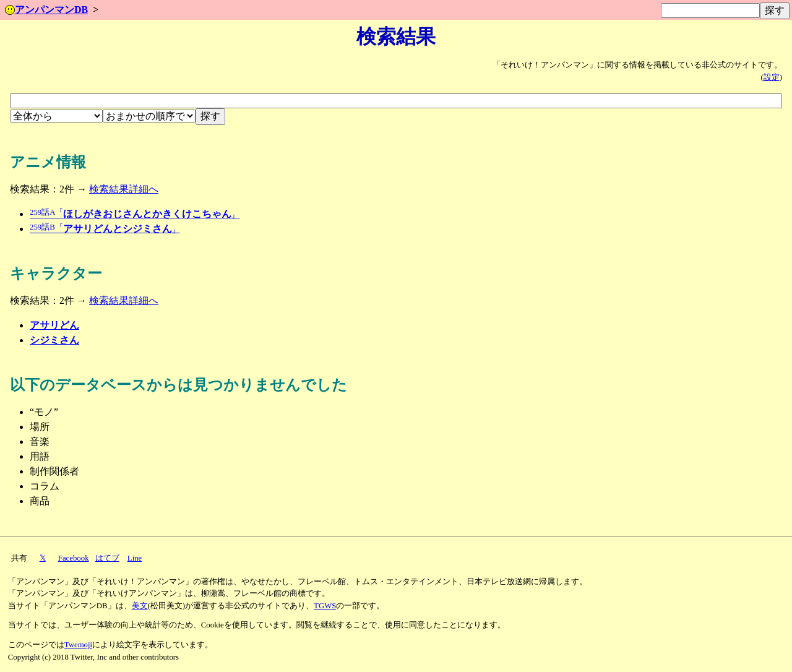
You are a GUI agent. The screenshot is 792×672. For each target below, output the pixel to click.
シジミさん (54, 340)
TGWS (325, 606)
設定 (772, 77)
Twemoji (78, 645)
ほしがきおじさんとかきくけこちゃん (135, 214)
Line (135, 558)
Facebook (74, 558)
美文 (140, 606)
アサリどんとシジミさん (105, 229)
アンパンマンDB (46, 10)
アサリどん (54, 325)
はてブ (107, 558)
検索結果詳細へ (124, 189)
